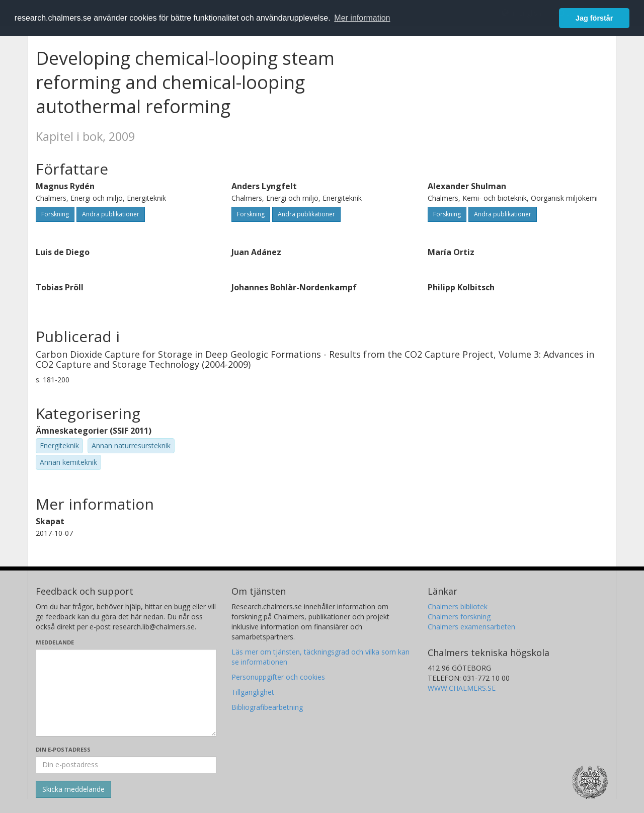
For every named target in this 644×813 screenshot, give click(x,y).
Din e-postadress (63, 749)
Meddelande (55, 642)
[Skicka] (73, 789)
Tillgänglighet (253, 692)
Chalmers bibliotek (458, 606)
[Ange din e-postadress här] (126, 765)
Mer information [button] (362, 18)
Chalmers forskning (459, 617)
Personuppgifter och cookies (278, 677)
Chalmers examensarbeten (471, 627)
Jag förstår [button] (594, 18)
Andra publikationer (111, 214)
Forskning (55, 214)
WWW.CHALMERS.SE (462, 688)
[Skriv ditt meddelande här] (126, 693)
